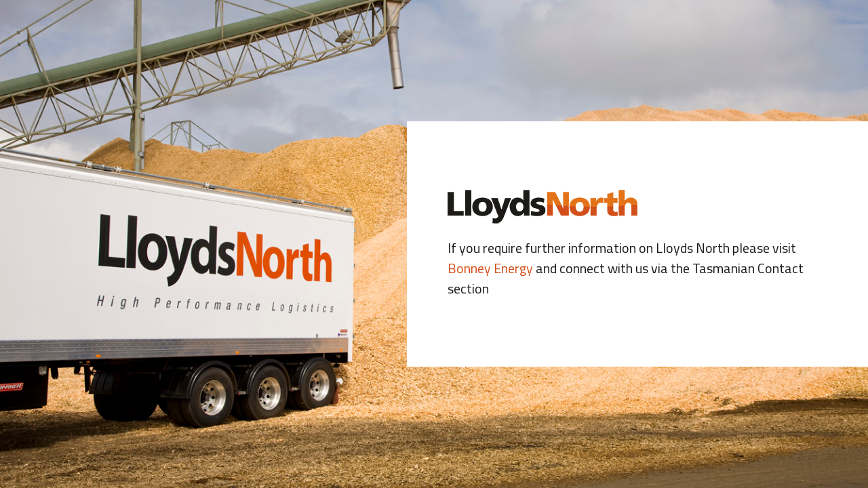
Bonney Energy (490, 268)
